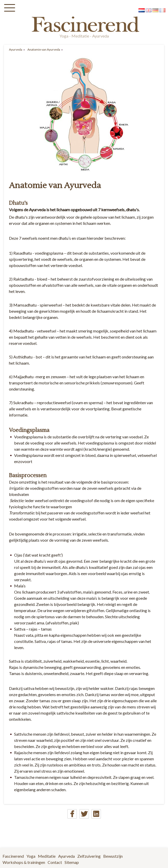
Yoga (31, 856)
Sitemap (72, 862)
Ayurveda (16, 49)
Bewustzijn (113, 856)
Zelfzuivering (89, 856)
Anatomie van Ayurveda (44, 49)
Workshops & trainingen (24, 862)
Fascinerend (13, 856)
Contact (55, 862)
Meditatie (47, 856)
